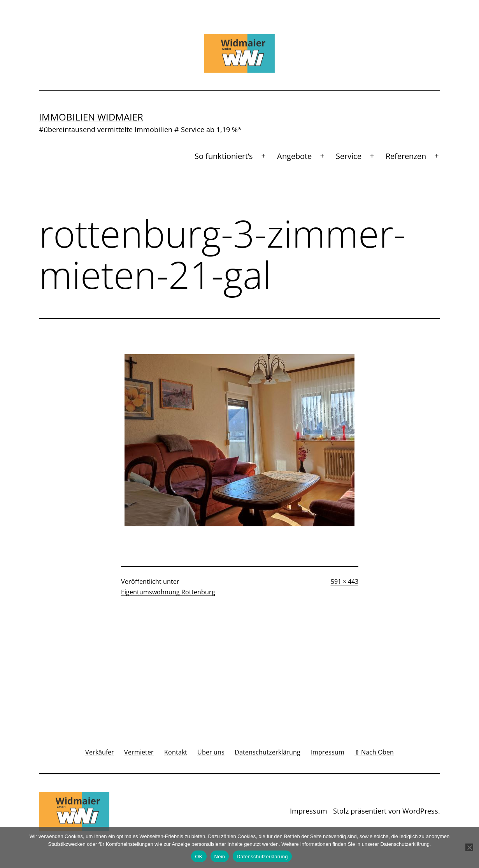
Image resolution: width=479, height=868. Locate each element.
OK (199, 857)
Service (349, 156)
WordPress (420, 811)
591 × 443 (345, 582)
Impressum (309, 811)
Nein (220, 857)
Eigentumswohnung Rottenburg (168, 592)
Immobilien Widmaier (91, 117)
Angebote (294, 156)
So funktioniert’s (224, 156)
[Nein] (469, 847)
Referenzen (406, 156)
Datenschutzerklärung (262, 857)
